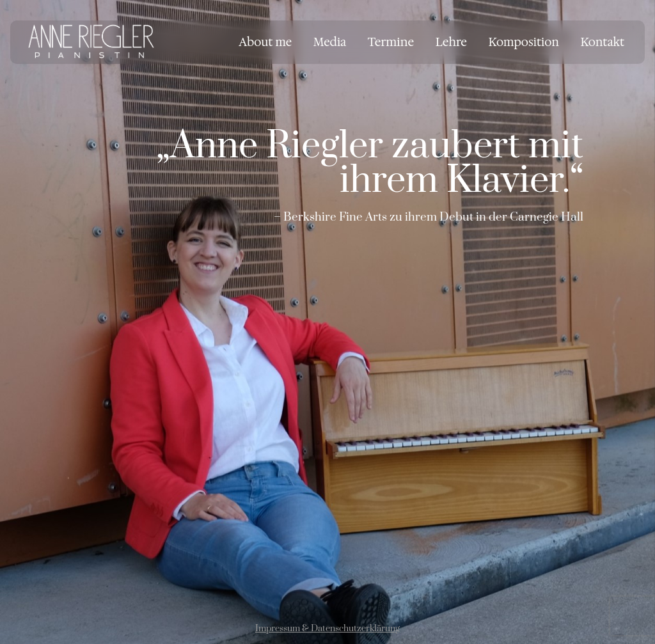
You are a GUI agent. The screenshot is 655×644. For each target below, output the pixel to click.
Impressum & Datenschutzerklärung (327, 629)
